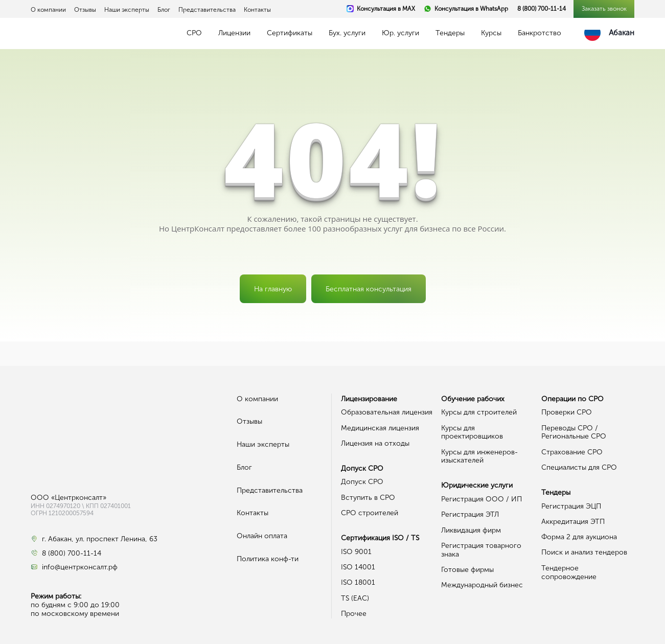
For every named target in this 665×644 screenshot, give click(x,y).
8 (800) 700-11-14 (542, 9)
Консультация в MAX (386, 9)
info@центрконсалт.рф (80, 567)
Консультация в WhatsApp (471, 9)
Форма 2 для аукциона (579, 537)
